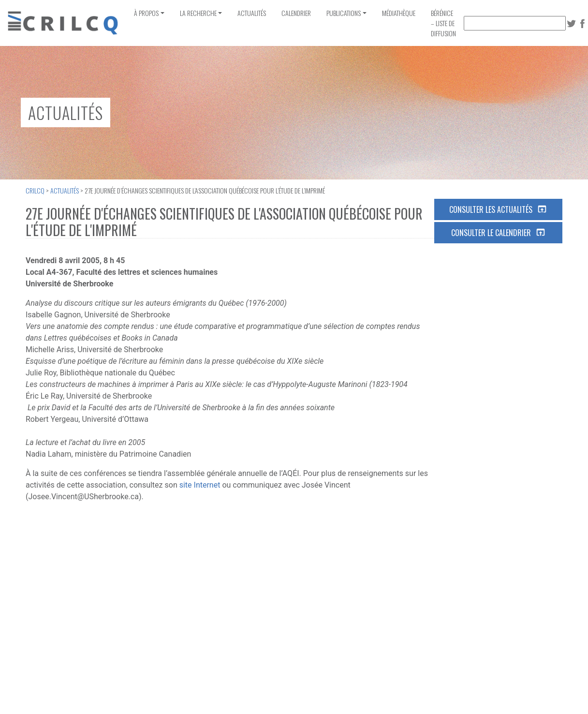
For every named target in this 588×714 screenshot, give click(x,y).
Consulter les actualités (498, 209)
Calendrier (296, 13)
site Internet (200, 485)
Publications (344, 13)
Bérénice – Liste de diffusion (443, 23)
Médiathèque (399, 13)
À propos (146, 13)
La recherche (198, 13)
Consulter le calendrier (499, 233)
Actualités (252, 13)
